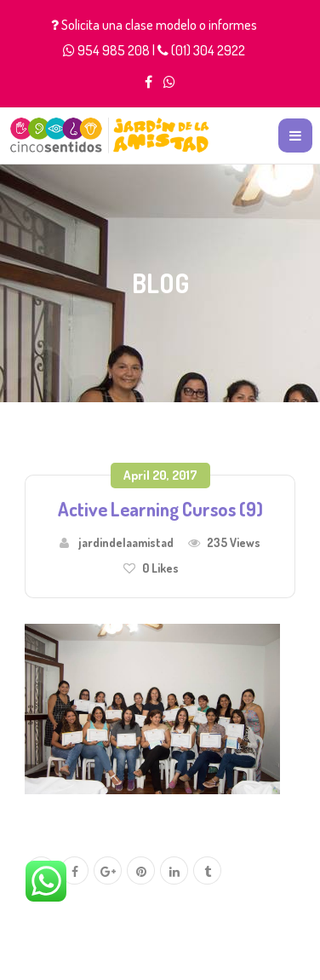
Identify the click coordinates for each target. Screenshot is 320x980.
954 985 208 (114, 50)
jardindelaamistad (126, 542)
